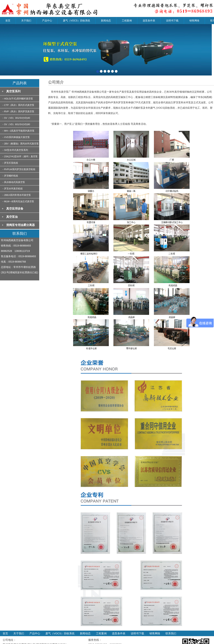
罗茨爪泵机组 (11, 163)
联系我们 (171, 633)
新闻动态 (106, 21)
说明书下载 (172, 21)
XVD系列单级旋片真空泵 (17, 137)
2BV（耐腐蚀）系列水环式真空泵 (21, 144)
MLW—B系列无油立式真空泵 (19, 201)
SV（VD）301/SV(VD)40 (17, 118)
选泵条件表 (149, 21)
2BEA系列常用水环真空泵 (17, 195)
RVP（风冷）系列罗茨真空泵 (19, 111)
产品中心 (47, 21)
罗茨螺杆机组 (11, 176)
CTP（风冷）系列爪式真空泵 (19, 105)
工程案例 (127, 21)
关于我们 (26, 21)
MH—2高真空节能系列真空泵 (19, 131)
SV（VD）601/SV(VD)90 (17, 124)
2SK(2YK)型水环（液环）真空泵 (21, 156)
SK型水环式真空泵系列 (16, 150)
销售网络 (194, 21)
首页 (8, 21)
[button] (16, 50)
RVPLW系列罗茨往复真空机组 (20, 169)
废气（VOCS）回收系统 (77, 21)
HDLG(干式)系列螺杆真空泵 (19, 99)
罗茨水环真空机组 (13, 189)
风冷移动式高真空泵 (15, 182)
